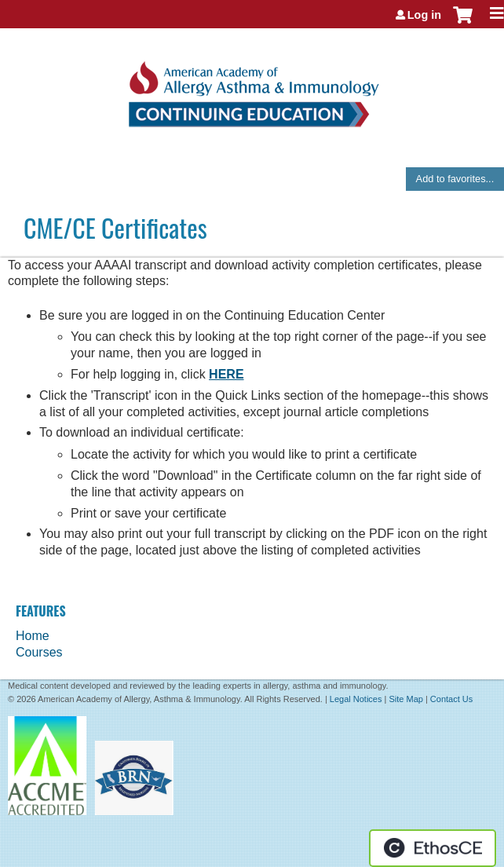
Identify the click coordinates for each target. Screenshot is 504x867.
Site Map (405, 699)
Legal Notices (356, 699)
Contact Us (451, 699)
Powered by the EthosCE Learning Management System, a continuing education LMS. (433, 848)
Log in (424, 15)
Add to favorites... (455, 179)
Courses (39, 652)
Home (33, 636)
